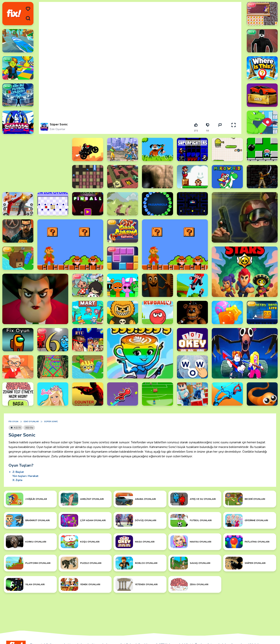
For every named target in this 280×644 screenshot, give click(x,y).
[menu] (28, 9)
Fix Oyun (13, 422)
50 (208, 131)
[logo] (14, 14)
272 (196, 131)
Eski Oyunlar (58, 129)
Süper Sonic (51, 422)
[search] (28, 18)
